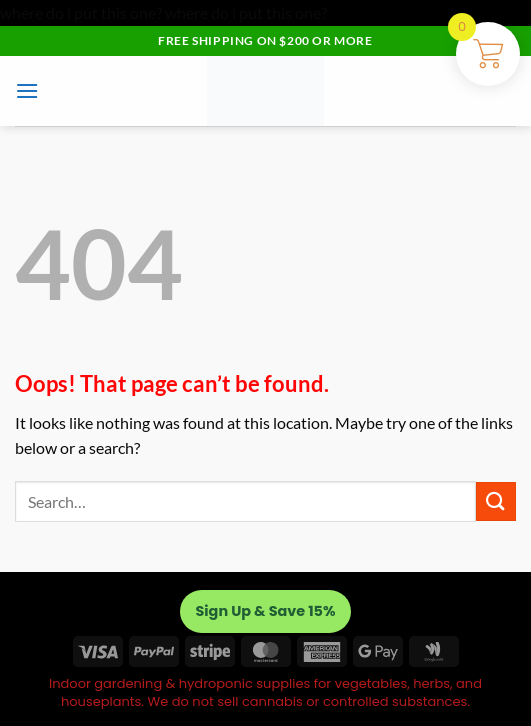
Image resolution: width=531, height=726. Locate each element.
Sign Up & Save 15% (266, 611)
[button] (27, 90)
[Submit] (496, 501)
